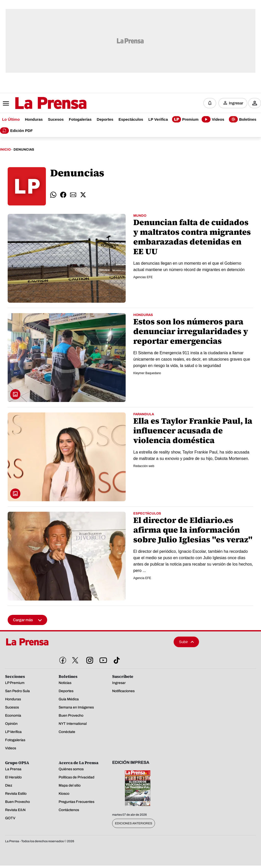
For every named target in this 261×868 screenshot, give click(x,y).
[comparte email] (73, 195)
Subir (186, 642)
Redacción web (144, 467)
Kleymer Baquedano (147, 374)
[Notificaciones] (210, 103)
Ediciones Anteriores (134, 824)
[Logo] (38, 104)
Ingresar (236, 103)
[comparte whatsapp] (53, 195)
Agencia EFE (142, 579)
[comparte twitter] (83, 195)
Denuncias (24, 150)
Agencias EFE (143, 278)
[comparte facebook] (63, 195)
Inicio (5, 150)
